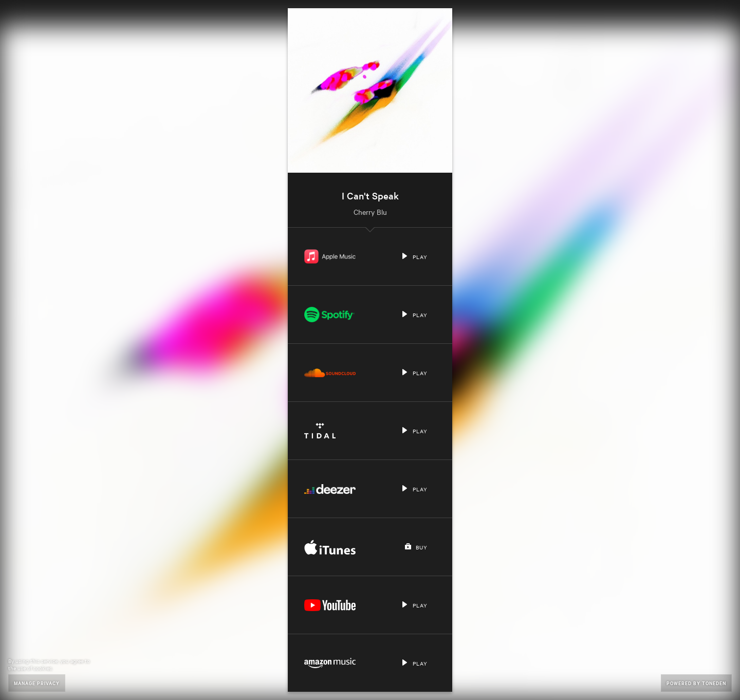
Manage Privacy (37, 683)
